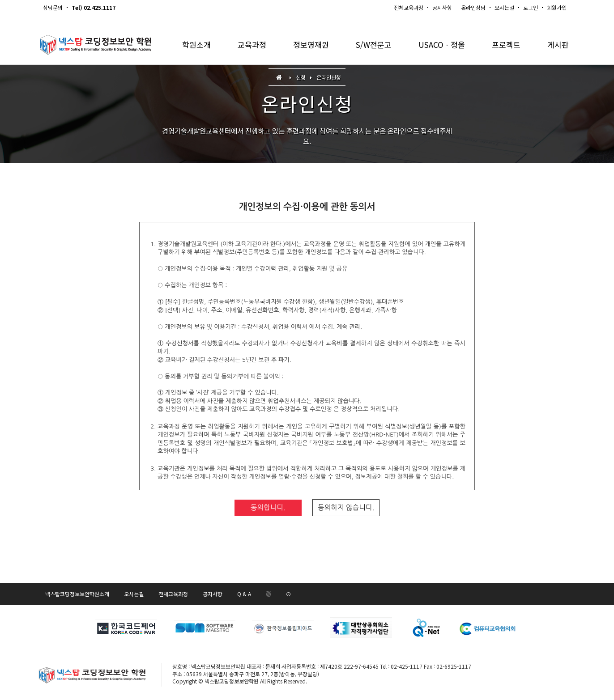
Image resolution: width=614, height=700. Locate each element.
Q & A (244, 594)
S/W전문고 (374, 45)
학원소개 (196, 45)
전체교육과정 (409, 7)
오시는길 (504, 7)
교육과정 (252, 45)
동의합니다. (268, 507)
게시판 (558, 45)
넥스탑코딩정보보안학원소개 (77, 594)
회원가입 (557, 7)
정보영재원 (311, 45)
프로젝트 (506, 45)
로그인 (531, 7)
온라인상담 (473, 7)
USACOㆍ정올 (442, 45)
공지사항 (442, 7)
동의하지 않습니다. (346, 507)
